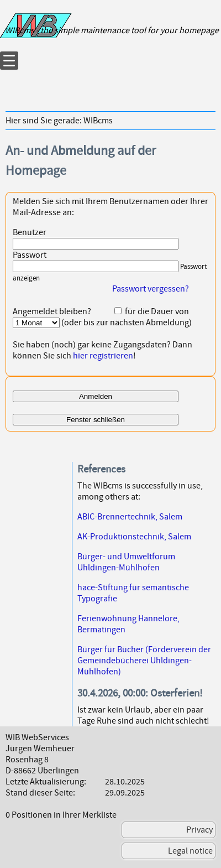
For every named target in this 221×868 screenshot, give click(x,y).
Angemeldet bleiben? (52, 311)
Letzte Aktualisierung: (46, 782)
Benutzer (30, 232)
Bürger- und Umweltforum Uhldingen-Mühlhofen (126, 562)
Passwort (30, 255)
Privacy (199, 830)
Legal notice (190, 851)
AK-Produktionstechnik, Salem (134, 537)
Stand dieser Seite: (40, 793)
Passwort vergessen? (151, 289)
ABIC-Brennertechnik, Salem (130, 517)
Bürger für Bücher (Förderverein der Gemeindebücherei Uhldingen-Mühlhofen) (144, 661)
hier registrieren (103, 356)
